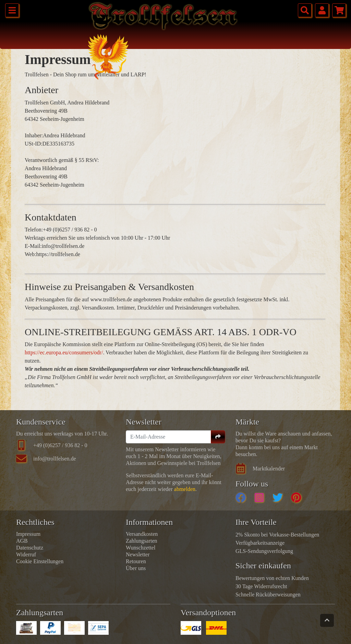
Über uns (136, 568)
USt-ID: (34, 144)
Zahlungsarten (142, 541)
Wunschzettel (141, 548)
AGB (22, 541)
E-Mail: (33, 246)
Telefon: (34, 230)
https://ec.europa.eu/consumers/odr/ (64, 352)
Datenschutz (30, 548)
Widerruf (26, 554)
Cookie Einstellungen (40, 561)
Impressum (28, 534)
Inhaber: (34, 135)
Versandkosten (142, 534)
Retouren (136, 561)
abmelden (185, 489)
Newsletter (138, 554)
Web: (30, 254)
